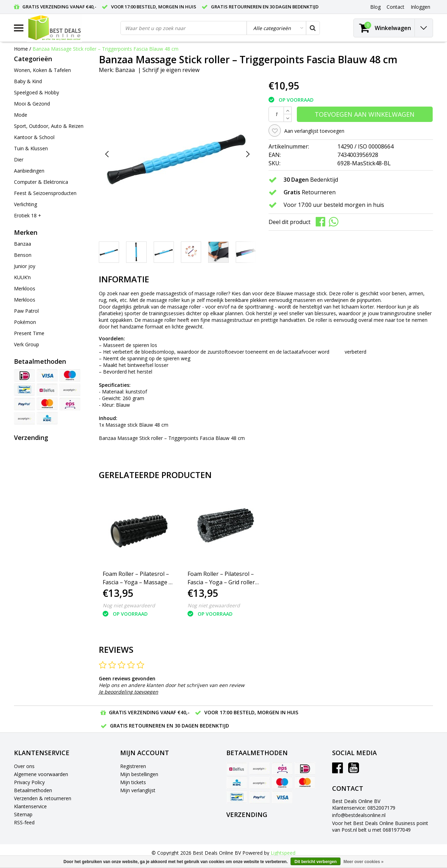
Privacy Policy (29, 782)
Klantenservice (30, 806)
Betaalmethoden (33, 790)
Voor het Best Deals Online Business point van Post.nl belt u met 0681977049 (380, 826)
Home (21, 49)
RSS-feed (24, 822)
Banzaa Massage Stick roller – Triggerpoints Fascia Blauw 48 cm (105, 49)
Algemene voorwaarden (41, 774)
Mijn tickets (133, 782)
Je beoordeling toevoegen (129, 692)
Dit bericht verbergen (316, 862)
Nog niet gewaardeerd (129, 605)
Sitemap (23, 814)
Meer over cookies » (363, 862)
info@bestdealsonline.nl (359, 815)
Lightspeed (283, 853)
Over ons (24, 766)
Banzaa (125, 70)
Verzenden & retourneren (43, 798)
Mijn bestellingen (139, 774)
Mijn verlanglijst (138, 790)
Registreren (133, 766)
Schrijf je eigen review (171, 70)
